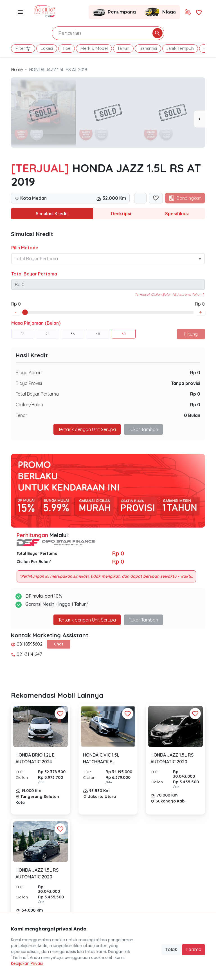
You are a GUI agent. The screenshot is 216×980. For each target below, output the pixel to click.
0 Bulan (192, 415)
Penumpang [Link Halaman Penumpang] (114, 12)
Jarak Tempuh (180, 48)
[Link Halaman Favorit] (199, 12)
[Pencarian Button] (157, 33)
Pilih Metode (25, 248)
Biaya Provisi (29, 383)
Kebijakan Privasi (27, 963)
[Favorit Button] (60, 714)
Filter (23, 49)
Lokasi (47, 48)
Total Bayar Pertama (34, 274)
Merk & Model (94, 48)
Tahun (123, 48)
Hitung (191, 334)
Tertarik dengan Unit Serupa (87, 429)
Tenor (22, 415)
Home (17, 69)
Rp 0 (195, 373)
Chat (59, 644)
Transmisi (148, 48)
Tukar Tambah (143, 429)
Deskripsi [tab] (121, 214)
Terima (193, 949)
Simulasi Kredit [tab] (52, 214)
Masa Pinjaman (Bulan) (36, 323)
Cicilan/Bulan (29, 405)
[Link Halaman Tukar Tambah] (188, 12)
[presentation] (199, 119)
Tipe (67, 48)
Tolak (171, 949)
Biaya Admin (29, 373)
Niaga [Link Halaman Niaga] (160, 12)
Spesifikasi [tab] (177, 214)
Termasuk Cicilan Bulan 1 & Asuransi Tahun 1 (169, 294)
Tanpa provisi (186, 383)
